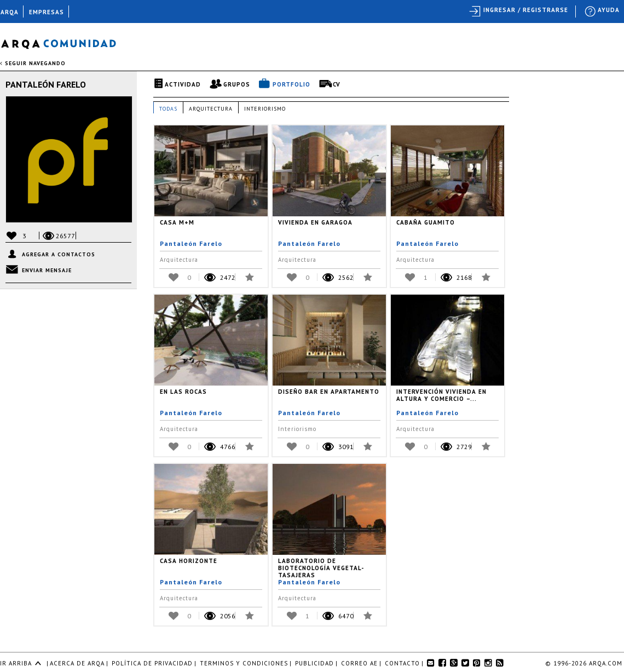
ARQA (10, 12)
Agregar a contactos (59, 254)
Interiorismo (265, 109)
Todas (168, 109)
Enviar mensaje (47, 270)
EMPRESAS (47, 12)
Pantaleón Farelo (46, 84)
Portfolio (291, 84)
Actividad (183, 84)
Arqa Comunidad (67, 42)
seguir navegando (33, 63)
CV (337, 84)
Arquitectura (211, 109)
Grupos (237, 84)
